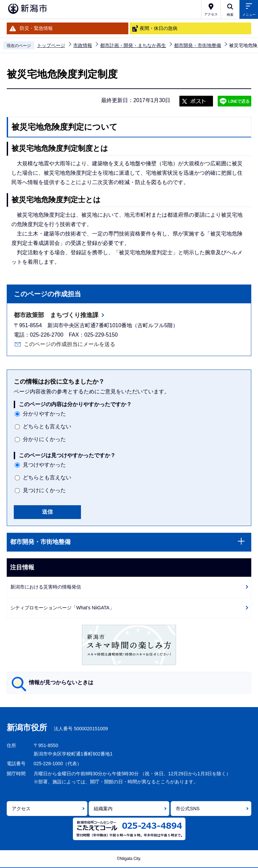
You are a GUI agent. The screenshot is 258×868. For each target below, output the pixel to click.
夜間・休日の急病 (159, 28)
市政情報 (83, 45)
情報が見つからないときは (61, 682)
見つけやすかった (44, 465)
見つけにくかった (44, 490)
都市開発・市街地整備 (198, 45)
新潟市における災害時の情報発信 (46, 587)
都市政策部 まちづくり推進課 (56, 315)
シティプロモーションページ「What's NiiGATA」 (62, 608)
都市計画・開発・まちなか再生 (133, 45)
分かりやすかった (44, 414)
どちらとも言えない (47, 426)
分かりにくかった (44, 439)
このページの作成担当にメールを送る (70, 344)
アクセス (21, 809)
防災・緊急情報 (36, 28)
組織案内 (103, 809)
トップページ (51, 45)
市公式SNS (188, 809)
